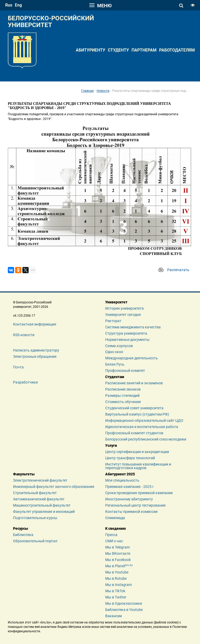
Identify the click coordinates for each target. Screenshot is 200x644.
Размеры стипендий (122, 396)
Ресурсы (21, 528)
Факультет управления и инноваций (44, 512)
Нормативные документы (127, 340)
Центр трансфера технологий (130, 458)
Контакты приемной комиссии (131, 512)
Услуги (111, 445)
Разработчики (25, 382)
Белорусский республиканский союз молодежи (146, 439)
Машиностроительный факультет (42, 505)
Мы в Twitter (116, 597)
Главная (87, 91)
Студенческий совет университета (134, 408)
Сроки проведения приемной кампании (139, 493)
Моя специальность (122, 480)
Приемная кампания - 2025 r (129, 487)
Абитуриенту (90, 50)
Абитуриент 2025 (120, 474)
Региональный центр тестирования (135, 505)
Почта (18, 367)
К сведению (115, 528)
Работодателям (177, 50)
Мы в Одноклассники (124, 603)
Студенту (118, 50)
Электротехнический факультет (40, 480)
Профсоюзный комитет (125, 371)
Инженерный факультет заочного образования (54, 487)
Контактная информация (35, 324)
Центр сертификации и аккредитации (137, 452)
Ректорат (113, 321)
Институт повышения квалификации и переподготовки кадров (138, 466)
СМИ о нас (114, 541)
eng (18, 5)
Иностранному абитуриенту (129, 499)
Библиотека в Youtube (124, 610)
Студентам (115, 377)
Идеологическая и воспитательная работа (142, 427)
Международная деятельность (132, 358)
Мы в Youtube (117, 572)
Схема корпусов (119, 346)
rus (9, 5)
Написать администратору (36, 350)
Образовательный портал (35, 541)
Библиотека (23, 535)
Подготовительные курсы (35, 518)
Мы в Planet (119, 566)
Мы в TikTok (115, 591)
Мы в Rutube (116, 578)
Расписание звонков (123, 389)
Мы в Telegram (117, 547)
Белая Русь (115, 364)
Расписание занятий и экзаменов (134, 383)
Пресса (111, 535)
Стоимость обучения (123, 402)
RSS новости (24, 335)
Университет (116, 302)
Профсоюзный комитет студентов (134, 433)
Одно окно (114, 352)
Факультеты (24, 474)
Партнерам (144, 50)
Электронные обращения (35, 356)
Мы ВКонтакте (118, 553)
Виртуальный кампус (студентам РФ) (137, 414)
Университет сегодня (123, 315)
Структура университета (126, 333)
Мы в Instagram (118, 585)
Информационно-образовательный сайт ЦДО (144, 420)
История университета (124, 308)
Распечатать (178, 270)
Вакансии (114, 616)
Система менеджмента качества (133, 327)
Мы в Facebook (118, 560)
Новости (103, 91)
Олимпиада (115, 518)
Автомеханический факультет (39, 499)
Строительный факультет (35, 493)
